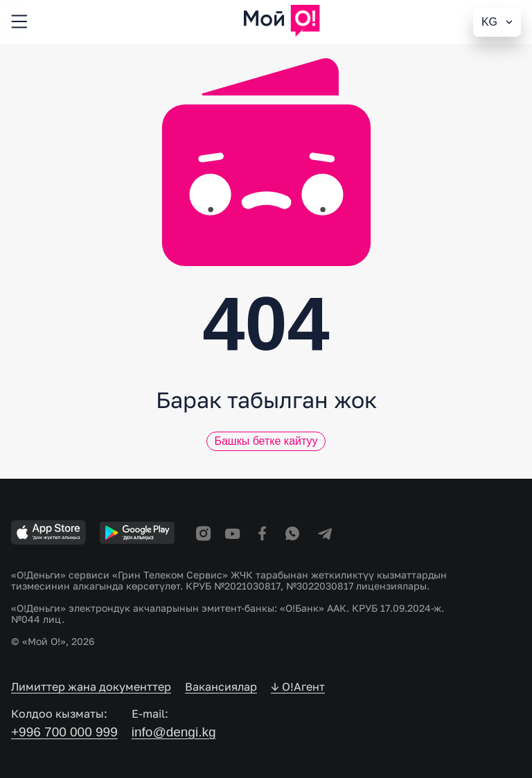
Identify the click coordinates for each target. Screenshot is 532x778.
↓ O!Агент (298, 687)
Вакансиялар (221, 687)
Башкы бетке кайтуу (266, 441)
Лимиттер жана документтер (91, 687)
